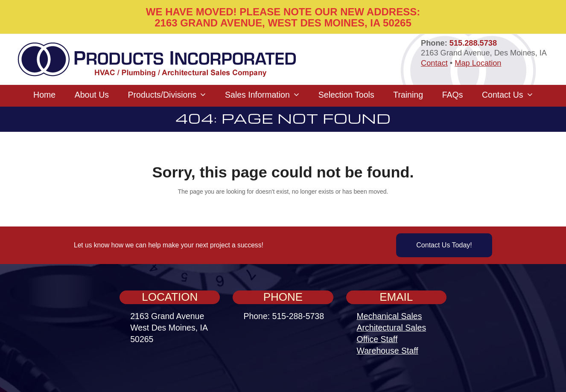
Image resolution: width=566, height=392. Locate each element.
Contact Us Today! (444, 245)
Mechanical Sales (389, 316)
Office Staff (377, 339)
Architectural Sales (392, 328)
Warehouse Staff (388, 351)
